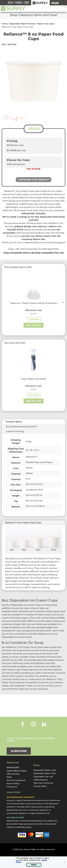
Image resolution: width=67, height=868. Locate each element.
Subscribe (19, 751)
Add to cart (34, 325)
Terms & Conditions (16, 780)
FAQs (9, 777)
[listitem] (34, 228)
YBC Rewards (13, 774)
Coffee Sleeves (40, 780)
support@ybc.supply (17, 771)
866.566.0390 (13, 767)
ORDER (34, 129)
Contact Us (12, 787)
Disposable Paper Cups (45, 773)
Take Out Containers (43, 783)
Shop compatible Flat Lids (49, 253)
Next (62, 302)
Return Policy (13, 783)
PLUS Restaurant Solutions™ (22, 427)
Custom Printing (15, 431)
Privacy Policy (40, 786)
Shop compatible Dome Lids (19, 253)
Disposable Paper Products (22, 24)
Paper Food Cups (45, 24)
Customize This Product (33, 180)
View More (34, 319)
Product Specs (14, 422)
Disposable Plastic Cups (45, 770)
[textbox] (34, 246)
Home (5, 24)
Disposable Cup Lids (43, 777)
